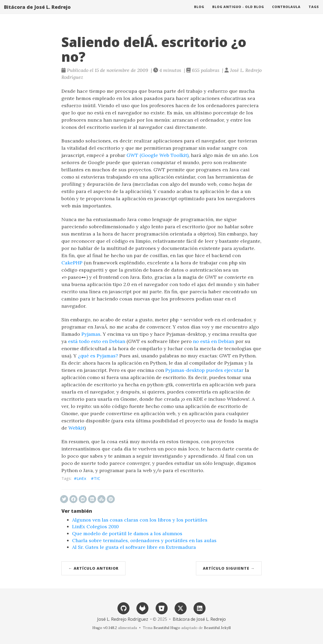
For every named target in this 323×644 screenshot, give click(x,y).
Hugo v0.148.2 (105, 628)
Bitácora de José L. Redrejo (37, 12)
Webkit (76, 428)
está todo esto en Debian (97, 341)
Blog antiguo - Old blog (238, 12)
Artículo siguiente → (229, 568)
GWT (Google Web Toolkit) (157, 155)
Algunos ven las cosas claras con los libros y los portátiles (140, 520)
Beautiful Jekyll (217, 628)
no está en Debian (214, 341)
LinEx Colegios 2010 (95, 527)
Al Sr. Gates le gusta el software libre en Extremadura (134, 547)
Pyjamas (91, 334)
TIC (97, 478)
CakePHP (72, 263)
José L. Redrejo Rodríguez (123, 619)
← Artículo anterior (93, 568)
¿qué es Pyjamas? (98, 356)
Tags (314, 12)
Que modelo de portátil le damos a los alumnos (127, 533)
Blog (199, 12)
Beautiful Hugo (167, 628)
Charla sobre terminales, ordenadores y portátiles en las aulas (144, 540)
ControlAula (286, 12)
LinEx (81, 478)
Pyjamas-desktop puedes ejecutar (204, 370)
